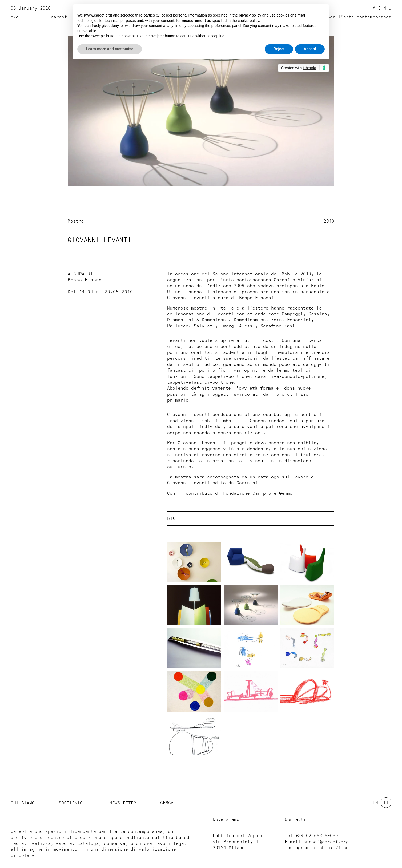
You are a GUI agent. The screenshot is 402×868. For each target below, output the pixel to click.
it (386, 803)
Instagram (297, 848)
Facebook (322, 848)
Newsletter (123, 803)
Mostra (76, 221)
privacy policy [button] (250, 15)
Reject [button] (279, 49)
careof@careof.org (326, 842)
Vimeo (342, 848)
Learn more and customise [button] (110, 49)
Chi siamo (23, 803)
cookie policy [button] (248, 21)
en (375, 803)
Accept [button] (310, 49)
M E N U (382, 8)
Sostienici (72, 803)
